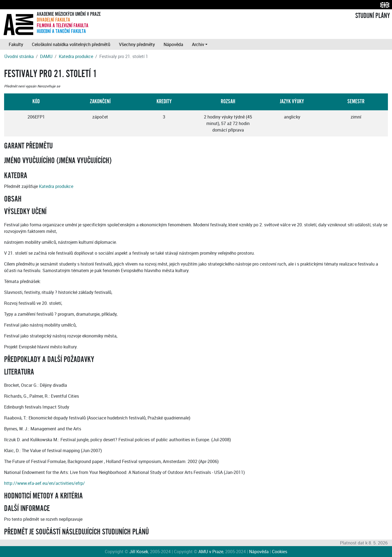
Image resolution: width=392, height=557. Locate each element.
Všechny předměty (137, 44)
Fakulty (16, 44)
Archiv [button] (198, 44)
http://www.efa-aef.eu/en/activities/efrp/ (45, 483)
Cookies (280, 552)
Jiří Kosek (139, 552)
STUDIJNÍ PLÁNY (373, 16)
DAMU (46, 56)
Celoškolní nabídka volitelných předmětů (71, 44)
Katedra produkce (76, 56)
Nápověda (173, 44)
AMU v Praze (211, 552)
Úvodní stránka (19, 56)
